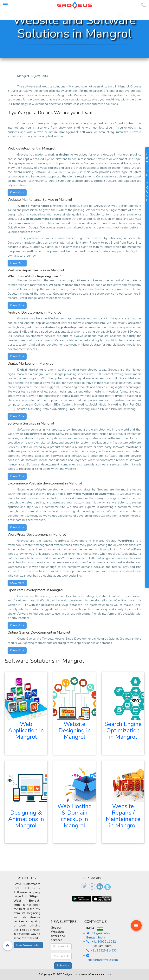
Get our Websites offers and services (58, 934)
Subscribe (63, 966)
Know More (17, 192)
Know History (28, 945)
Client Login (86, 14)
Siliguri (97, 933)
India (102, 938)
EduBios (43, 14)
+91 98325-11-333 (104, 951)
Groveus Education (65, 14)
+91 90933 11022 (131, 14)
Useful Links (103, 14)
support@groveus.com (103, 960)
